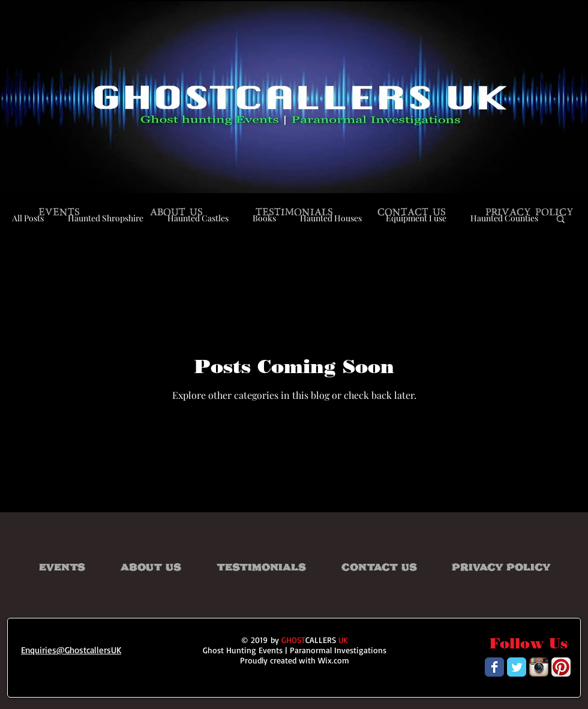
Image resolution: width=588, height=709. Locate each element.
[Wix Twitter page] (517, 667)
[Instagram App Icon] (539, 667)
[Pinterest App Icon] (561, 667)
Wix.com (334, 660)
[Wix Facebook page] (494, 667)
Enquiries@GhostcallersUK (71, 650)
